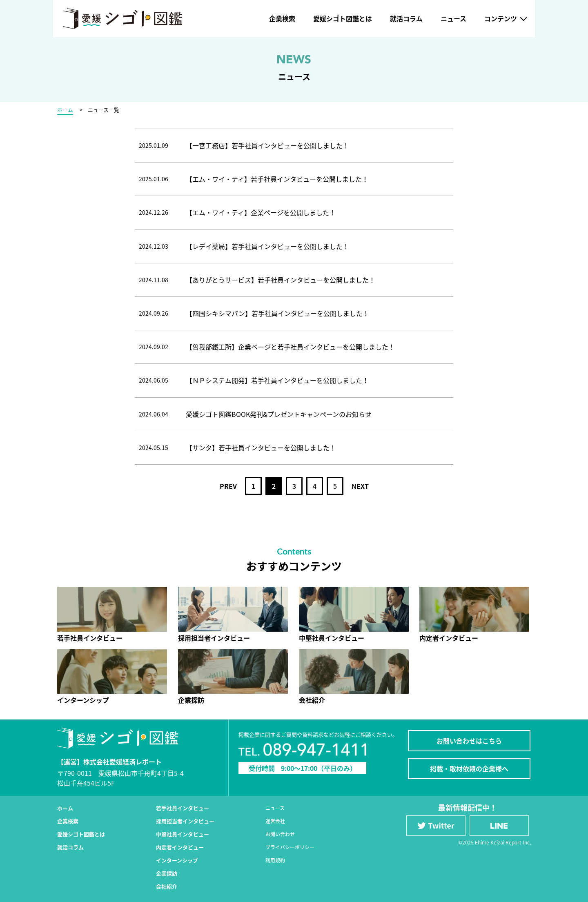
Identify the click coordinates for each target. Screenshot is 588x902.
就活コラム (406, 18)
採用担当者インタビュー (185, 821)
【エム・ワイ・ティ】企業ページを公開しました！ (261, 212)
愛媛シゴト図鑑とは (343, 18)
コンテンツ (501, 18)
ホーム (65, 110)
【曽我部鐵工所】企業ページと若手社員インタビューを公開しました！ (290, 347)
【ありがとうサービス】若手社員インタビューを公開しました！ (281, 280)
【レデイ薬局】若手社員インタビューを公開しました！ (267, 246)
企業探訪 (167, 873)
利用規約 (275, 860)
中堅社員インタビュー (183, 834)
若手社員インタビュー (183, 808)
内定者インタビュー (180, 847)
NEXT (360, 486)
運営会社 (275, 821)
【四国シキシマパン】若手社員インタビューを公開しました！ (277, 313)
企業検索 (282, 18)
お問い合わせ (280, 834)
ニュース (453, 18)
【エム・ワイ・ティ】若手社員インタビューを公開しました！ (277, 179)
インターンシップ (177, 860)
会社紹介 (167, 886)
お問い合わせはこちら (469, 741)
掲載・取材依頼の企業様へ (469, 768)
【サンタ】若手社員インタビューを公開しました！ (261, 448)
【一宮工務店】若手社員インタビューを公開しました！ (267, 145)
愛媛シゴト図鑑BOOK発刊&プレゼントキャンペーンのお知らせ (279, 414)
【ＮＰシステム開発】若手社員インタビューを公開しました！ (277, 380)
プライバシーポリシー (290, 847)
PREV (228, 486)
